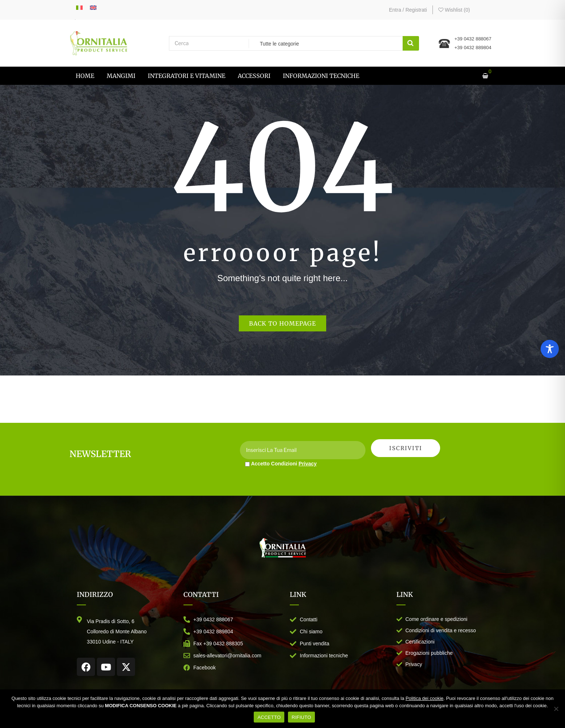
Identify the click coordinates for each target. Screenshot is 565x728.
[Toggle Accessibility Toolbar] (550, 349)
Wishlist (454, 10)
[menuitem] (85, 76)
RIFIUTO (301, 717)
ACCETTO (269, 717)
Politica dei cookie (424, 698)
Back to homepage (282, 323)
